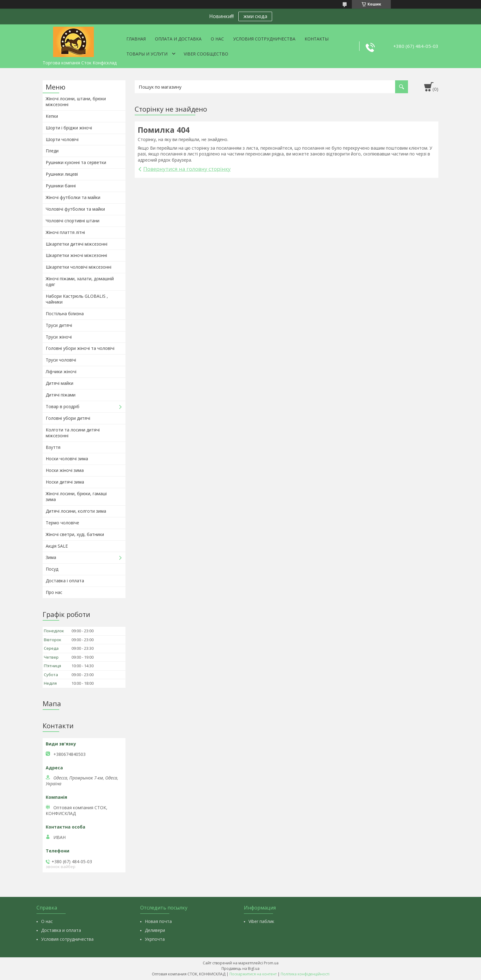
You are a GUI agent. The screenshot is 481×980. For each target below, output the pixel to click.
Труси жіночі (59, 337)
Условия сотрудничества (264, 39)
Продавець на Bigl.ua (240, 969)
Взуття (53, 447)
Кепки (52, 116)
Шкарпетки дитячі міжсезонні (77, 244)
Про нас (54, 592)
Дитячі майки (60, 383)
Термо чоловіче (62, 523)
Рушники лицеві (62, 174)
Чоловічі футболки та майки (75, 209)
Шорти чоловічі (62, 139)
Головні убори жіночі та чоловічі (80, 348)
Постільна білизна (65, 314)
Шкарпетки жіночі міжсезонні (76, 255)
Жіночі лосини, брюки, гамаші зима (76, 496)
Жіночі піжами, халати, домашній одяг (80, 281)
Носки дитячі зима (65, 482)
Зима (51, 557)
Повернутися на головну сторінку (187, 169)
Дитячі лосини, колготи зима (76, 511)
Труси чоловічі (61, 360)
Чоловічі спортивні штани (73, 221)
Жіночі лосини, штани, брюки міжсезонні (76, 101)
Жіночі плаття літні (65, 232)
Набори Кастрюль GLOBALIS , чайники (77, 299)
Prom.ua (271, 963)
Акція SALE (57, 546)
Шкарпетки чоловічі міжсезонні (79, 267)
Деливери (155, 930)
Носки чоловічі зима (67, 459)
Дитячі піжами (61, 395)
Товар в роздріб (63, 406)
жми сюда (255, 16)
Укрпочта (155, 939)
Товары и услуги (147, 54)
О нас (217, 39)
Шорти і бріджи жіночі (69, 128)
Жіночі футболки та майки (73, 197)
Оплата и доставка (178, 39)
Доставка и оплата (61, 930)
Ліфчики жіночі (61, 371)
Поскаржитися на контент (253, 974)
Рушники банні (61, 186)
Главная (136, 39)
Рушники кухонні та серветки (76, 162)
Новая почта (158, 921)
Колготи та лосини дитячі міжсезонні (73, 433)
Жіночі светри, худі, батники (75, 534)
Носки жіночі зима (65, 470)
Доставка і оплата (65, 581)
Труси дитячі (59, 325)
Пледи (52, 151)
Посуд (52, 569)
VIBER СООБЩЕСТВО (206, 54)
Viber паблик (261, 921)
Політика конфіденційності (305, 974)
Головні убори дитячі (68, 418)
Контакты (317, 39)
